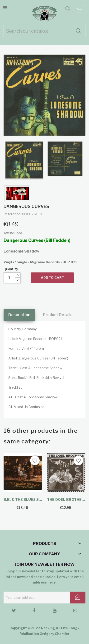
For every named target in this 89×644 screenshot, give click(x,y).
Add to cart (52, 278)
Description (19, 315)
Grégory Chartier (55, 634)
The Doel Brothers (66, 500)
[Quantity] (9, 278)
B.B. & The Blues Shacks (23, 500)
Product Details (58, 315)
